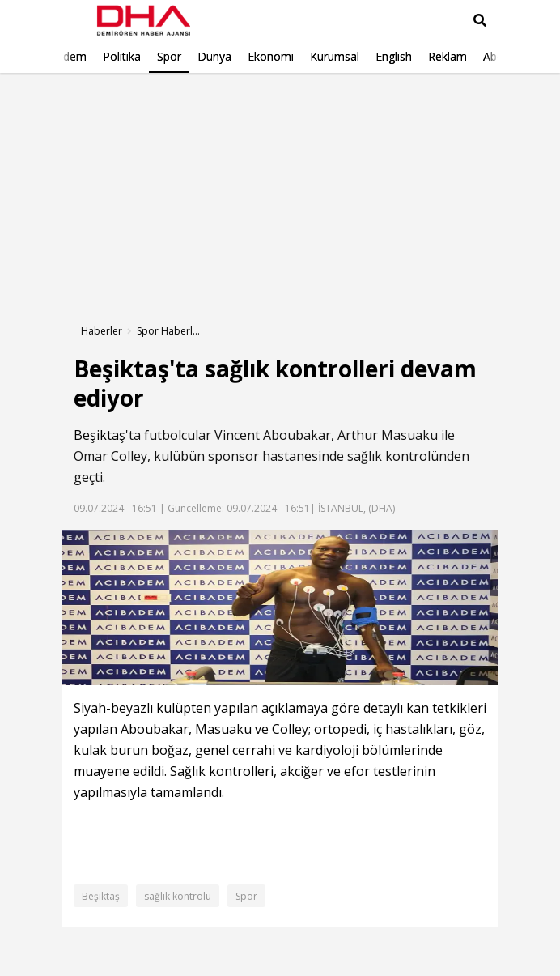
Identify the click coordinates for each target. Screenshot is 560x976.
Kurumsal (212, 56)
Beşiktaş (100, 435)
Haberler (102, 331)
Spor (246, 896)
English (271, 56)
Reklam (325, 56)
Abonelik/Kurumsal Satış (423, 56)
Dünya (91, 56)
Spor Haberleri (169, 331)
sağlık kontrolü (178, 896)
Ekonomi (148, 56)
